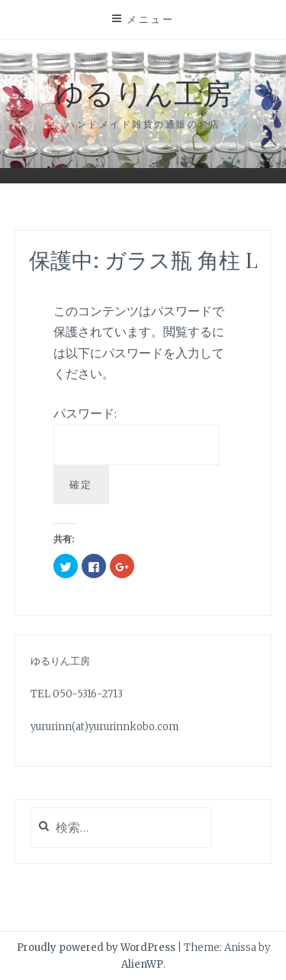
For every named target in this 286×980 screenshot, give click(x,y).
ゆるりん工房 (143, 92)
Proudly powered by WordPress (96, 948)
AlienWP (142, 964)
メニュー (150, 19)
